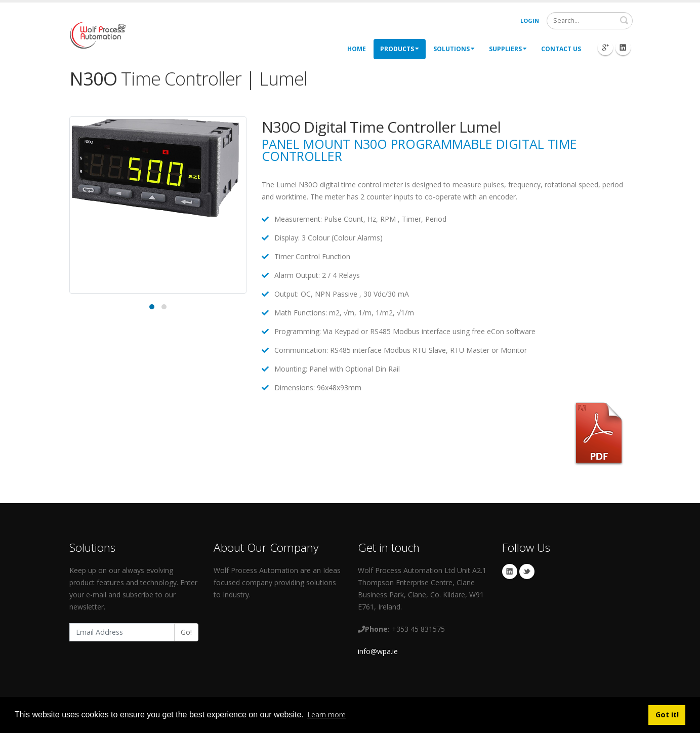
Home (357, 49)
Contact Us (561, 49)
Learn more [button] (326, 715)
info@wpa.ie (378, 651)
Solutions (454, 49)
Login (530, 21)
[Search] (590, 21)
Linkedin (510, 572)
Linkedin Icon (623, 48)
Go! (186, 632)
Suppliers (508, 49)
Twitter (527, 572)
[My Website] (97, 34)
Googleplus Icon (605, 48)
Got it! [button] (667, 715)
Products (400, 49)
